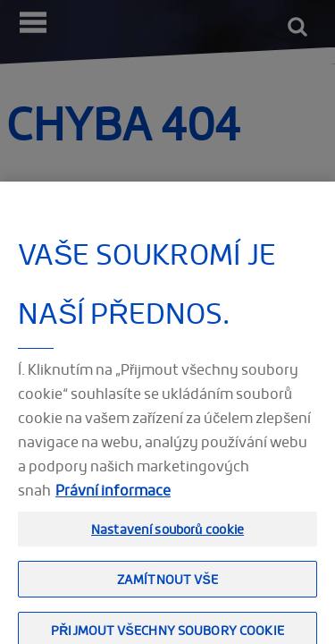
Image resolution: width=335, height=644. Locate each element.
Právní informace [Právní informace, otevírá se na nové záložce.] (113, 496)
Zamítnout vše (167, 585)
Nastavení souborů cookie (167, 534)
